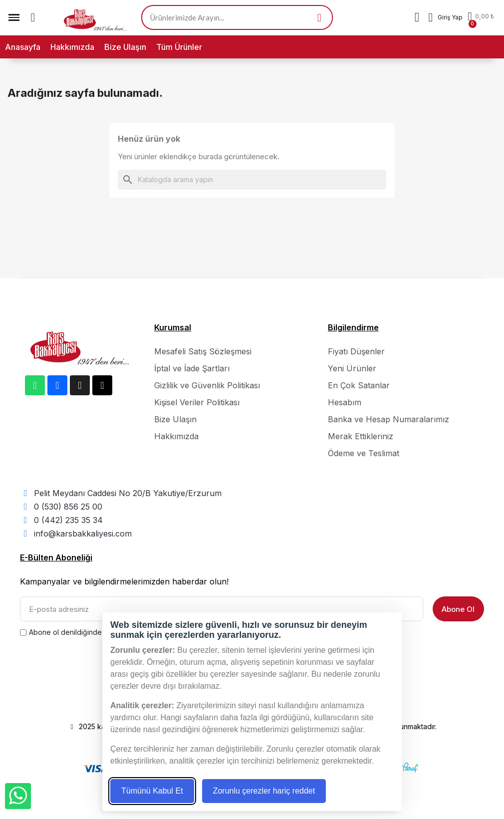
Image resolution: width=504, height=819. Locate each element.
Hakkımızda (72, 47)
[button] (33, 17)
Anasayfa (23, 47)
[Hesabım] (445, 17)
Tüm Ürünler (179, 47)
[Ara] (252, 180)
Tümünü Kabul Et (152, 791)
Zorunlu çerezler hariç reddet (264, 791)
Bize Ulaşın (125, 47)
